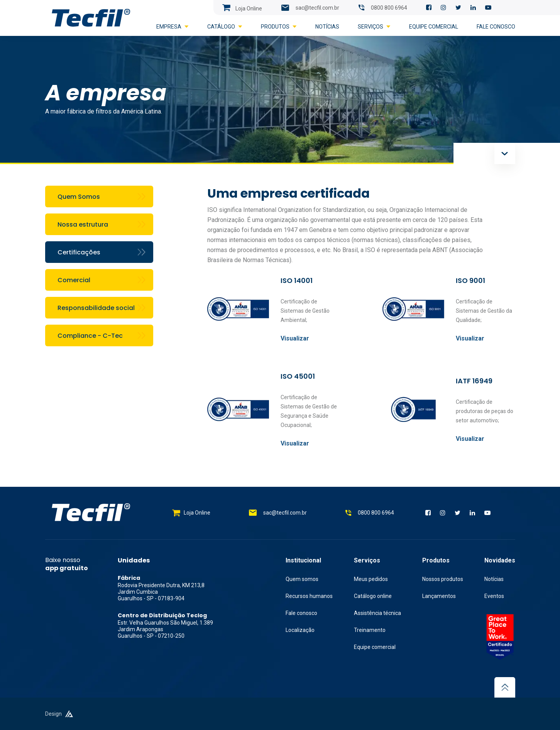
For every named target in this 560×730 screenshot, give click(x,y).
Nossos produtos (443, 579)
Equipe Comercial (434, 27)
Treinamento (370, 630)
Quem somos (302, 579)
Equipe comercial (375, 647)
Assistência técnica (377, 613)
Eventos (494, 596)
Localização (300, 630)
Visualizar (295, 338)
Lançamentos (439, 596)
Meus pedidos (371, 579)
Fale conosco (496, 27)
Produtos (279, 27)
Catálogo (225, 27)
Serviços (374, 27)
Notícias (327, 27)
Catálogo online (373, 596)
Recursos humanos (309, 596)
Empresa (173, 27)
